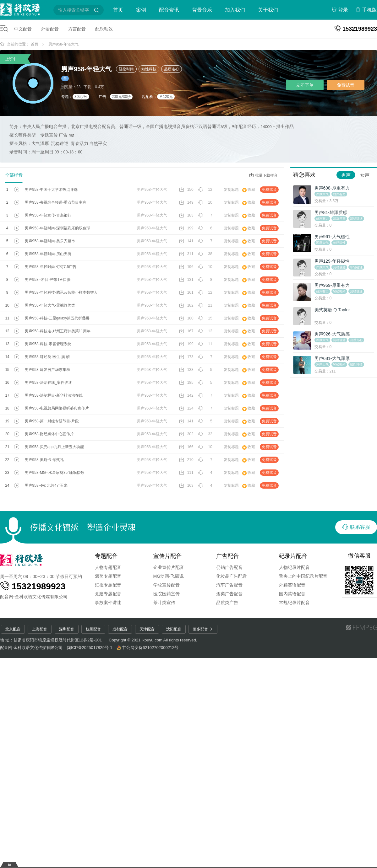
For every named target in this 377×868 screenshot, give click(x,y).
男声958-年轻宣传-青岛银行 (48, 215)
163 (186, 485)
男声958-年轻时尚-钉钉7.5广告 (51, 267)
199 (186, 228)
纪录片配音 (293, 556)
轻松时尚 (126, 69)
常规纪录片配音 (294, 603)
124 (186, 408)
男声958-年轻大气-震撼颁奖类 (50, 305)
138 (186, 370)
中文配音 (23, 29)
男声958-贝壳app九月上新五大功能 (54, 447)
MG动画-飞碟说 (169, 576)
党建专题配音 (108, 594)
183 (186, 215)
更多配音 (203, 629)
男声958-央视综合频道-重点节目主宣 (56, 202)
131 (186, 280)
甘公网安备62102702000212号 (150, 648)
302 (186, 434)
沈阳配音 (174, 629)
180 (186, 318)
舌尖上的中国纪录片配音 (303, 576)
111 (186, 473)
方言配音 (77, 29)
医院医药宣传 (167, 594)
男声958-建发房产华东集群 (47, 370)
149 (186, 202)
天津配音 (147, 629)
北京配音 (13, 629)
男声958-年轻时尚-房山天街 (48, 254)
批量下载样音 (263, 175)
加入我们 (235, 10)
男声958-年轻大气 (63, 44)
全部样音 (14, 175)
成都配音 (120, 629)
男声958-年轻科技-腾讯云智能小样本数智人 (61, 292)
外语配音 (50, 29)
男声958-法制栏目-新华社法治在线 (54, 395)
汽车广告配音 (229, 585)
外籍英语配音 (292, 585)
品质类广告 (227, 603)
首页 (118, 10)
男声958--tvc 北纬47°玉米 (46, 485)
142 (186, 395)
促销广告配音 (229, 567)
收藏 (249, 190)
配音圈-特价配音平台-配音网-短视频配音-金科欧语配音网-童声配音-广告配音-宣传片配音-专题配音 (26, 9)
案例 (141, 10)
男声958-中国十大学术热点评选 (51, 190)
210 (186, 460)
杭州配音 (93, 629)
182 (186, 305)
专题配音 (106, 556)
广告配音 (227, 556)
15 (205, 318)
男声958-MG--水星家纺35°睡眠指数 (55, 473)
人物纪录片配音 (294, 567)
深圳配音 (67, 629)
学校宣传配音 (167, 585)
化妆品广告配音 (232, 576)
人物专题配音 (108, 567)
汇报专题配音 (108, 585)
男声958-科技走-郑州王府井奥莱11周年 (58, 331)
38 (205, 254)
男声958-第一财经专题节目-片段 (52, 421)
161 (186, 292)
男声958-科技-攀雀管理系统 (48, 344)
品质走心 (172, 69)
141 (186, 241)
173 (186, 357)
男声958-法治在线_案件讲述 (49, 383)
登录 (340, 10)
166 (186, 447)
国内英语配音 (292, 594)
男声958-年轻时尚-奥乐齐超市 (50, 241)
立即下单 (305, 85)
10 (205, 202)
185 (186, 383)
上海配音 (40, 629)
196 (186, 267)
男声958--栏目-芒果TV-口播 (48, 280)
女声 (365, 175)
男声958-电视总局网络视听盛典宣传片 (57, 408)
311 (186, 254)
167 (186, 331)
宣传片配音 (167, 556)
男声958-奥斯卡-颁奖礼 (44, 460)
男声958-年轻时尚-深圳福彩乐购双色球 (57, 228)
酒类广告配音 (229, 594)
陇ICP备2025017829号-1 (90, 648)
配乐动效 (104, 29)
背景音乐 (202, 10)
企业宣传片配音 (169, 567)
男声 (346, 175)
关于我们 (268, 10)
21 (205, 305)
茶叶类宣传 (164, 603)
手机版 (366, 10)
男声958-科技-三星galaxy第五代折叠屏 (57, 318)
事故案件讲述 (108, 603)
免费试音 (346, 85)
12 (205, 190)
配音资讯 (169, 10)
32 (205, 434)
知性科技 (149, 69)
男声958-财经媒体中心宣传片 (49, 434)
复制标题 (231, 190)
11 (205, 344)
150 (186, 190)
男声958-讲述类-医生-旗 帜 (47, 357)
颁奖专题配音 (108, 576)
